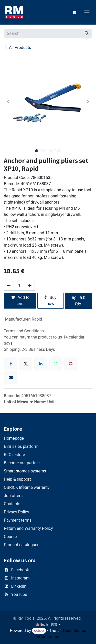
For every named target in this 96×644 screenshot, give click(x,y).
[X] (26, 364)
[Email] (11, 377)
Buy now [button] (50, 300)
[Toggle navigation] (87, 12)
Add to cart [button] (20, 300)
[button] (8, 101)
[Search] (87, 34)
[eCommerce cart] (74, 12)
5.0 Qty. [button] (79, 301)
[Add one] (30, 286)
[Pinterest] (71, 364)
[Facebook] (11, 364)
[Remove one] (9, 286)
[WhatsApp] (56, 364)
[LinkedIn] (41, 364)
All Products (17, 47)
